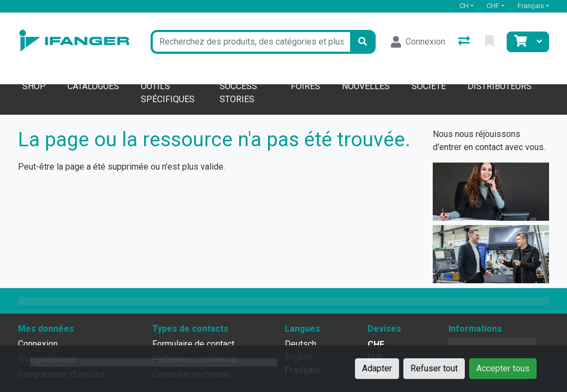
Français (531, 6)
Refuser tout (434, 368)
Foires (306, 86)
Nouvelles (366, 86)
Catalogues (93, 86)
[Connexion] (418, 42)
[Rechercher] (363, 42)
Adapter (377, 368)
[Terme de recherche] (250, 42)
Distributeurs (500, 86)
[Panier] (519, 42)
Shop (34, 86)
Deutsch (301, 344)
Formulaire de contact (193, 344)
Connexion (38, 344)
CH (464, 6)
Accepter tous (503, 368)
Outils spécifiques (168, 93)
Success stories (238, 93)
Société (429, 86)
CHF (493, 6)
